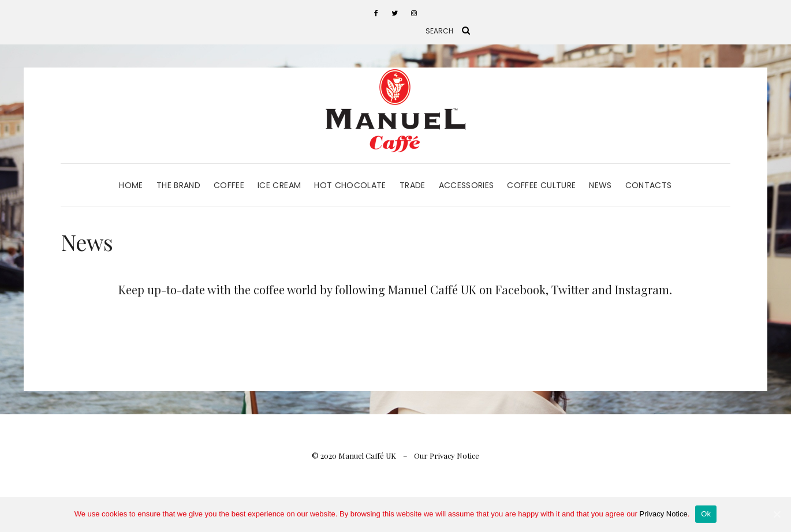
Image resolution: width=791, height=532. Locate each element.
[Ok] (777, 514)
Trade (413, 185)
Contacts (649, 185)
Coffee (229, 185)
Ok (706, 514)
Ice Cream (279, 185)
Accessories (467, 185)
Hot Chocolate (350, 185)
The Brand (178, 185)
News (600, 185)
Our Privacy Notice (447, 456)
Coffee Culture (541, 185)
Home (131, 185)
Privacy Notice (664, 514)
